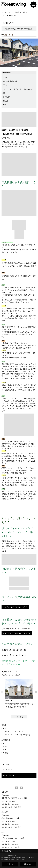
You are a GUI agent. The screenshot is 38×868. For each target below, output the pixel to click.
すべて (5, 728)
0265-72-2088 (11, 841)
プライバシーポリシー (21, 858)
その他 (5, 753)
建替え (5, 746)
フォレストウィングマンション (14, 731)
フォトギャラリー (9, 770)
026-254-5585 (11, 801)
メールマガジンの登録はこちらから (18, 633)
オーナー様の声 (8, 775)
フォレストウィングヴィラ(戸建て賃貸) (16, 735)
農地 (5, 750)
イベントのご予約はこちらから (16, 607)
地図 (25, 798)
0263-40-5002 (11, 821)
